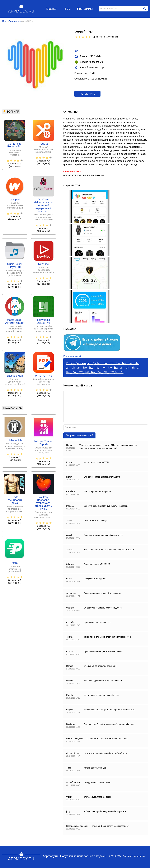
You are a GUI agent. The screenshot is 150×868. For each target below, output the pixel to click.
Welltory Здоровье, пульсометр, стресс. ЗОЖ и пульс (44, 503)
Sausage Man (15, 376)
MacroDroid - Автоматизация (15, 321)
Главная (52, 9)
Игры (67, 9)
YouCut (43, 144)
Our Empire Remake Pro (15, 145)
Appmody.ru (21, 9)
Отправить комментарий (79, 435)
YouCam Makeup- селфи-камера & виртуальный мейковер (44, 205)
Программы (85, 9)
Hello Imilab (15, 440)
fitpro (15, 563)
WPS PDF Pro (44, 376)
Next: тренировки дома (15, 500)
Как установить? (72, 356)
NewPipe (43, 264)
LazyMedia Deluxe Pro (44, 321)
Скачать (87, 94)
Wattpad (15, 200)
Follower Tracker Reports (44, 443)
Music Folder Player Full (15, 266)
